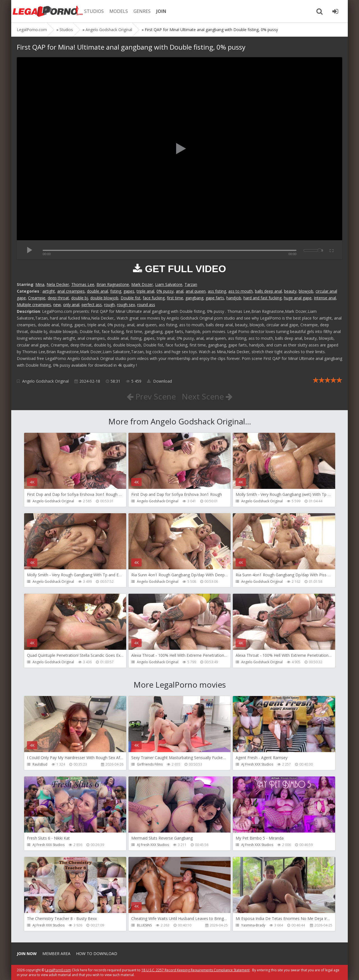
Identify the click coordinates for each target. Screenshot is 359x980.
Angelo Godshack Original (45, 381)
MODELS (119, 11)
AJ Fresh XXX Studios (257, 764)
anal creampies (71, 291)
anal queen (196, 291)
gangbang (194, 298)
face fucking (154, 298)
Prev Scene (151, 396)
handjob (234, 298)
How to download (97, 954)
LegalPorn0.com (58, 970)
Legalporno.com (48, 11)
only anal (71, 305)
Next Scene (207, 396)
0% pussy (165, 291)
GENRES (142, 11)
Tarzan (191, 284)
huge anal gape (298, 298)
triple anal (145, 291)
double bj (80, 298)
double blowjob (104, 298)
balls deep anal (268, 291)
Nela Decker (58, 284)
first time (175, 298)
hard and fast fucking (263, 298)
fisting (116, 291)
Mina (40, 284)
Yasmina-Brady (253, 925)
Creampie (37, 298)
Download (159, 381)
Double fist (131, 298)
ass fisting (217, 291)
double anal (97, 291)
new (57, 305)
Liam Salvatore (169, 284)
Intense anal (325, 298)
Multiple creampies (34, 305)
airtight (49, 291)
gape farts (215, 298)
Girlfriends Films (150, 764)
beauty (290, 291)
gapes (129, 291)
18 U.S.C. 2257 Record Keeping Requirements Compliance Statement (195, 970)
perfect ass (92, 305)
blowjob (306, 291)
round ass (146, 305)
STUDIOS (94, 11)
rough (109, 305)
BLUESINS (144, 925)
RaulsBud (40, 764)
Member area (56, 954)
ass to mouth (241, 291)
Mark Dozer (142, 284)
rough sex (126, 305)
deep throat (58, 298)
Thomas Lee (83, 284)
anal (180, 291)
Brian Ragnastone (113, 284)
